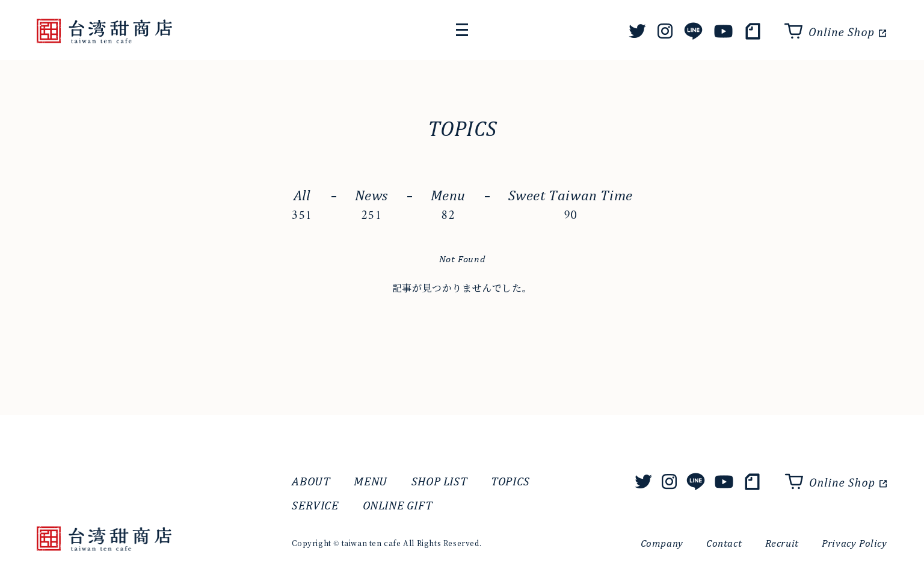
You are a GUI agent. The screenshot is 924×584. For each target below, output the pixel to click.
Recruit (782, 543)
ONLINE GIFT (398, 505)
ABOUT (311, 481)
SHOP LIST (439, 481)
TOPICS (510, 481)
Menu (448, 206)
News (371, 206)
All (302, 206)
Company (662, 543)
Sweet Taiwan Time (571, 206)
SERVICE (315, 505)
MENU (370, 481)
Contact (724, 543)
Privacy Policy (854, 543)
